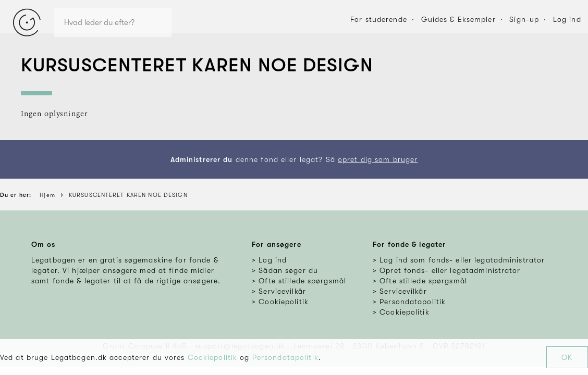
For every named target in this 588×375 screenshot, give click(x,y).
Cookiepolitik (213, 357)
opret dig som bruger (378, 159)
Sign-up (524, 19)
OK (567, 357)
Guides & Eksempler (458, 19)
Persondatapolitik (285, 357)
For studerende (379, 19)
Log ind (567, 19)
